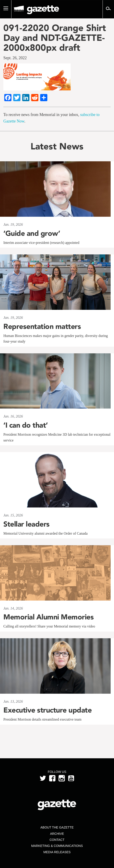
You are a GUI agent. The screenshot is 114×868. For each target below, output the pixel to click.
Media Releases (57, 852)
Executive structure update (47, 710)
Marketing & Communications (57, 846)
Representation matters (42, 326)
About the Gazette (57, 827)
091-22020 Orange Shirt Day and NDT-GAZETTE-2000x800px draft (55, 38)
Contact (57, 840)
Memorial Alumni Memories (48, 617)
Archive (57, 834)
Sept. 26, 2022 (15, 58)
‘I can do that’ (26, 425)
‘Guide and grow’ (32, 233)
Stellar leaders (26, 524)
